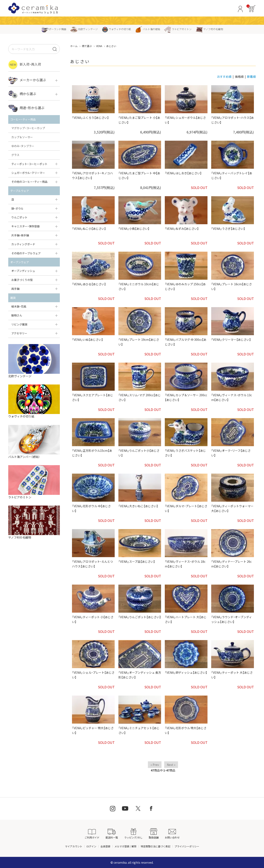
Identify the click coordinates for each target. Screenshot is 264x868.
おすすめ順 (224, 77)
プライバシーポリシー (187, 846)
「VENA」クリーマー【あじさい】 (231, 340)
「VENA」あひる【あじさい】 (89, 284)
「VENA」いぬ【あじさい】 (87, 340)
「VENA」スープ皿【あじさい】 (137, 561)
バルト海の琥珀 (148, 29)
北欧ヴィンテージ (84, 29)
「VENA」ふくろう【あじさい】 (90, 118)
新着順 (251, 77)
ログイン (91, 846)
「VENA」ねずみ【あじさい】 (182, 229)
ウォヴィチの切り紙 (116, 29)
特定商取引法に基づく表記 (156, 846)
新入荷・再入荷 (25, 65)
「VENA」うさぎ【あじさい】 (228, 229)
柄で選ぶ (87, 46)
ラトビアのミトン (178, 29)
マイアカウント (74, 846)
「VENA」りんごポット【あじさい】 (140, 617)
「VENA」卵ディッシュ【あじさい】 (186, 672)
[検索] (55, 49)
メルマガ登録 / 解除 (126, 846)
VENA (99, 46)
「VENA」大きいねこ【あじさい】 (138, 506)
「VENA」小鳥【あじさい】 (134, 229)
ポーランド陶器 (54, 29)
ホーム (74, 46)
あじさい (111, 46)
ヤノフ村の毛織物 (209, 29)
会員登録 (105, 846)
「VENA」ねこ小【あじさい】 (89, 229)
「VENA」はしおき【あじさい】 (183, 173)
